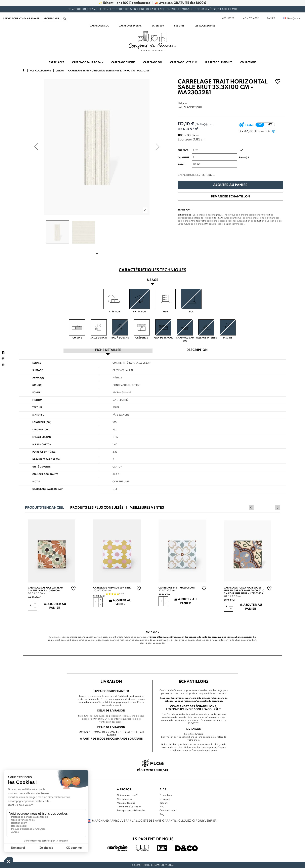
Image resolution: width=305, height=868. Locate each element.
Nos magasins (124, 799)
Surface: (183, 150)
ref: (180, 108)
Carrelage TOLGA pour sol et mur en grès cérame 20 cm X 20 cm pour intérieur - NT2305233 (244, 591)
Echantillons (166, 795)
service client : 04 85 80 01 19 (21, 19)
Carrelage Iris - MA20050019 (177, 588)
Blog (162, 814)
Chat (237, 640)
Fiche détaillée (108, 350)
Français (292, 19)
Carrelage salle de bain (48, 489)
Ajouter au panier (230, 185)
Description (197, 350)
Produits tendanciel (44, 508)
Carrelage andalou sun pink (112, 588)
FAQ (162, 806)
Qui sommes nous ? (127, 795)
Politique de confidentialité (131, 810)
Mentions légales (126, 803)
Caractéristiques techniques (197, 175)
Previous (272, 507)
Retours (164, 803)
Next (278, 507)
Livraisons (165, 799)
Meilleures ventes (147, 508)
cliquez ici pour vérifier (198, 821)
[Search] (55, 19)
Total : (182, 165)
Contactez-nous (168, 810)
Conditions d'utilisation (129, 806)
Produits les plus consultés (97, 508)
